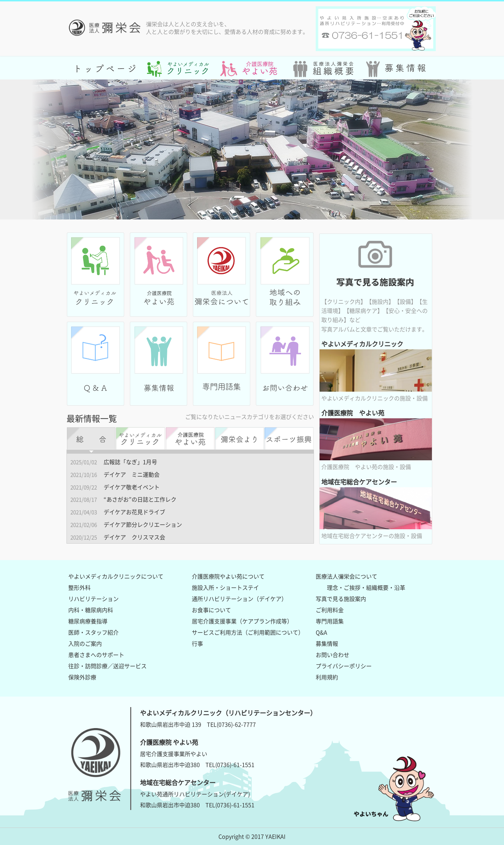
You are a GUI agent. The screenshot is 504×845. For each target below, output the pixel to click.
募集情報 (327, 643)
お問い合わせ (332, 655)
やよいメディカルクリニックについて (116, 576)
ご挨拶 (352, 587)
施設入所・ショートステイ (225, 587)
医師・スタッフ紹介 (93, 632)
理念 (332, 587)
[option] (252, 149)
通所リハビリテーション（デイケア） (239, 599)
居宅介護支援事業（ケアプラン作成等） (242, 621)
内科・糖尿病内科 (91, 610)
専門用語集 (330, 621)
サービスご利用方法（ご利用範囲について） (248, 632)
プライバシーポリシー (344, 666)
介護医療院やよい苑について (228, 576)
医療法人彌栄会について (346, 576)
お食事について (211, 610)
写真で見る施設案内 (341, 599)
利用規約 (327, 677)
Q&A (321, 632)
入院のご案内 (85, 643)
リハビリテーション (93, 599)
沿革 (400, 587)
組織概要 (377, 587)
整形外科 (79, 587)
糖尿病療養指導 (88, 621)
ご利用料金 (330, 610)
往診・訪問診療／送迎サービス (107, 666)
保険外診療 (82, 677)
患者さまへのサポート (96, 655)
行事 (197, 643)
